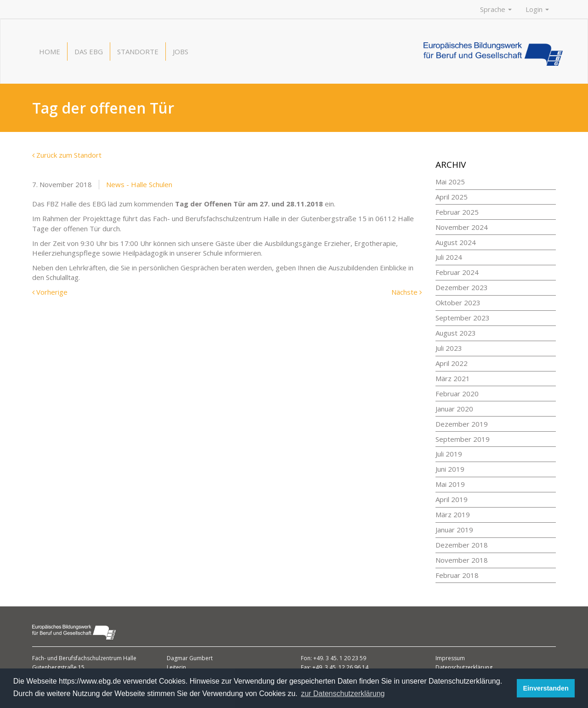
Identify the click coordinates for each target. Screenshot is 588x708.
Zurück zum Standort (67, 155)
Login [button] (537, 9)
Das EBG (89, 51)
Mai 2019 (450, 484)
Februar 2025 (457, 212)
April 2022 (452, 363)
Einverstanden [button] (546, 688)
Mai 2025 (450, 182)
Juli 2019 (449, 454)
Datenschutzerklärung (464, 667)
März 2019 (453, 514)
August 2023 (456, 333)
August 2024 (456, 242)
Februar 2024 (457, 272)
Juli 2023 (449, 348)
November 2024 (462, 227)
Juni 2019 (450, 469)
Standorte (138, 51)
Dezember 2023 (462, 287)
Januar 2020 (454, 409)
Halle (130, 658)
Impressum (450, 658)
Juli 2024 (449, 257)
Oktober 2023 (458, 303)
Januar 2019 (454, 530)
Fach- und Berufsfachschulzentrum (78, 658)
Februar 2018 (457, 575)
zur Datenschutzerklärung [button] (343, 694)
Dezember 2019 (462, 424)
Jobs (181, 51)
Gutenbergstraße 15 (58, 667)
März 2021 (453, 378)
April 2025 (452, 197)
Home (50, 51)
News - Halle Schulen (139, 184)
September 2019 (463, 439)
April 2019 (452, 499)
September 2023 (463, 318)
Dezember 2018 (462, 545)
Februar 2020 (457, 394)
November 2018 (462, 560)
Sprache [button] (496, 9)
